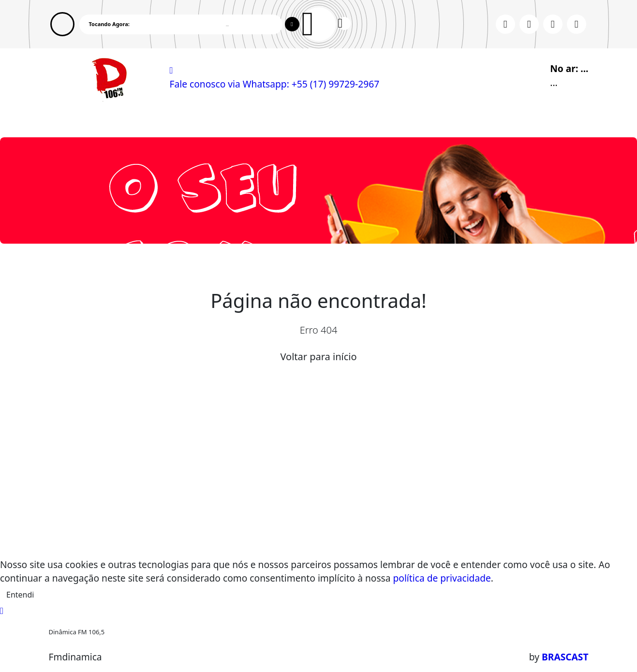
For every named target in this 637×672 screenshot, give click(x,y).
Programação (119, 120)
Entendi (20, 595)
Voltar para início (318, 357)
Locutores (224, 120)
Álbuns (326, 120)
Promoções (421, 120)
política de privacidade (442, 578)
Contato (369, 120)
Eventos (176, 120)
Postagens (279, 120)
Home (67, 120)
